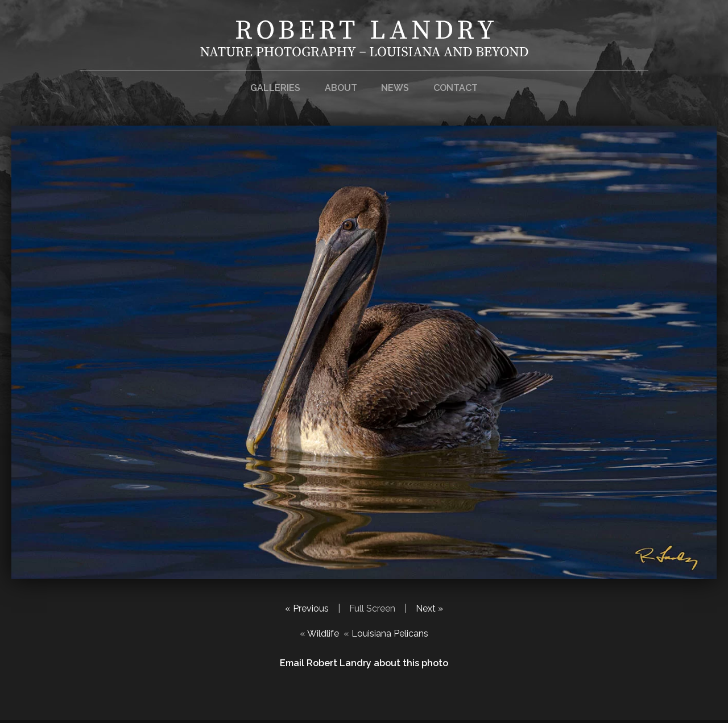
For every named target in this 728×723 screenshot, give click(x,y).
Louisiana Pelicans (390, 633)
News (395, 88)
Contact (456, 88)
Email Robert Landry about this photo (364, 663)
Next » (429, 608)
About (341, 88)
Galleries (275, 88)
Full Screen (372, 608)
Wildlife (323, 633)
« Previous (307, 608)
